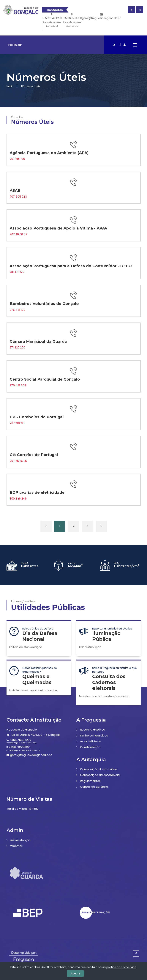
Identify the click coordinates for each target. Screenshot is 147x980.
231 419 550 (18, 272)
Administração (20, 840)
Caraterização (90, 747)
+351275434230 (52, 21)
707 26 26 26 (18, 461)
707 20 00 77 (18, 234)
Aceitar (75, 973)
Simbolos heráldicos (94, 735)
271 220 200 (17, 347)
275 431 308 (18, 385)
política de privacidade (121, 967)
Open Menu (135, 45)
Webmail (16, 846)
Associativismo (91, 741)
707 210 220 (18, 423)
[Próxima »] (101, 526)
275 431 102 (17, 310)
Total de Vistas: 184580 (23, 809)
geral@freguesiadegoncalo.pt (101, 17)
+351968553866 (72, 21)
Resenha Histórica (93, 729)
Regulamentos (90, 781)
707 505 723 (18, 197)
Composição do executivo (99, 769)
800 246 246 (18, 498)
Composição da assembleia (100, 775)
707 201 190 (17, 159)
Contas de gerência (94, 787)
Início (10, 86)
